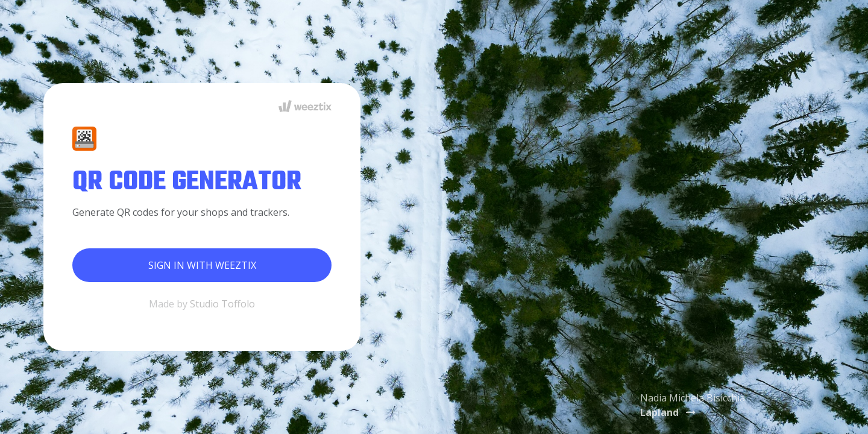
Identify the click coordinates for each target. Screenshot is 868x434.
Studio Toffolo (222, 304)
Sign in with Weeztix (202, 265)
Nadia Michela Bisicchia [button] (693, 405)
